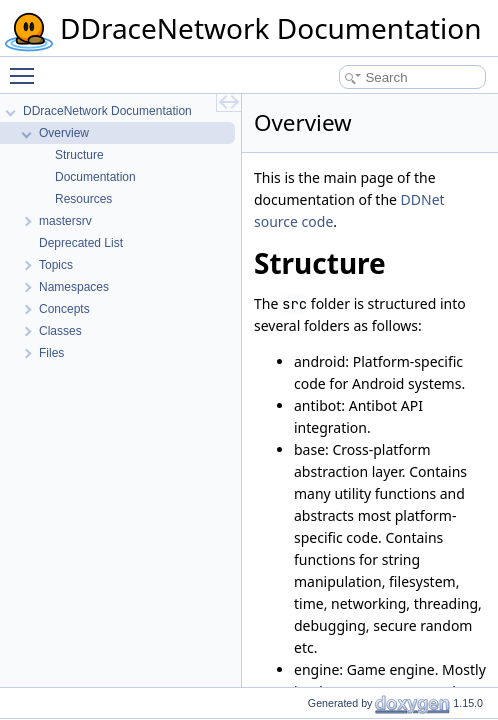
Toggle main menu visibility (27, 67)
